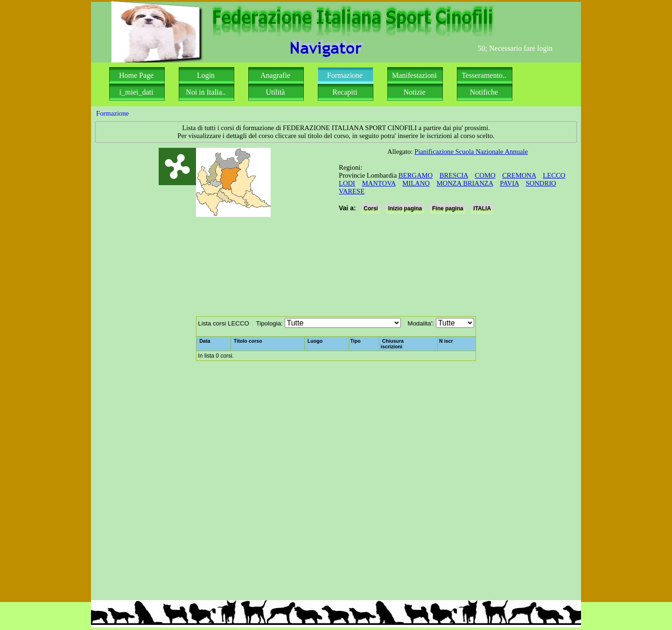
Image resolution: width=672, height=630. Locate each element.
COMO (485, 175)
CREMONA (519, 175)
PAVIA (509, 183)
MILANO (416, 183)
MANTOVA (379, 183)
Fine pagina (448, 208)
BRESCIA (454, 175)
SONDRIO (541, 183)
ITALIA (482, 208)
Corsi (371, 208)
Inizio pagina (405, 208)
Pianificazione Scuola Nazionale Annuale (471, 152)
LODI (347, 183)
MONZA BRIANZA (465, 183)
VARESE (352, 191)
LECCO (554, 175)
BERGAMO (416, 175)
